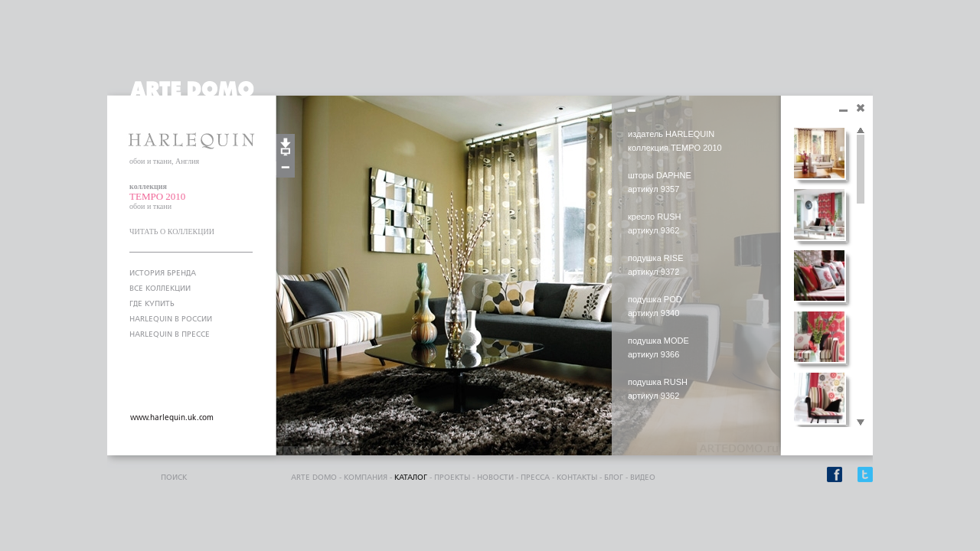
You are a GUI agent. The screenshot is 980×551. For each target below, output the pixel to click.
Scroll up (861, 131)
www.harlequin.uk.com (172, 418)
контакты (577, 478)
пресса (535, 478)
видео (643, 478)
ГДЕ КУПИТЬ (152, 304)
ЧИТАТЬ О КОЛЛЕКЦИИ (172, 231)
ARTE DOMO (314, 478)
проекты (452, 478)
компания (366, 478)
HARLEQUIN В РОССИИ (171, 319)
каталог (411, 478)
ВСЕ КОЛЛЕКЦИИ (160, 289)
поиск (174, 478)
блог (614, 478)
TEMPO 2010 (157, 196)
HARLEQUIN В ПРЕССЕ (170, 334)
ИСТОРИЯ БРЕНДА (163, 273)
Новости (495, 478)
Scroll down (861, 423)
